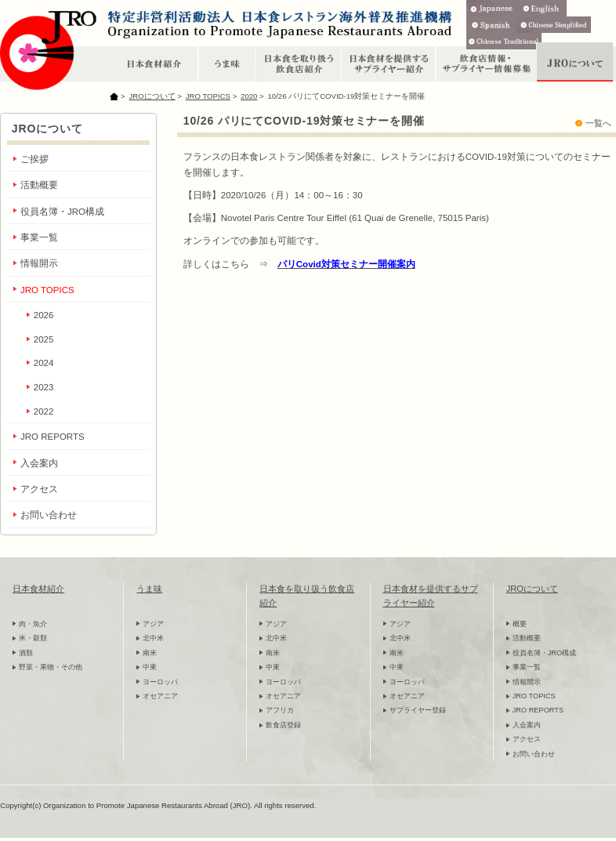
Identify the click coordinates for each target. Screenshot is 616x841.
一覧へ (598, 123)
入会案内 (39, 463)
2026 (44, 315)
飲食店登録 (283, 725)
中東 (150, 667)
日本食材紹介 (38, 589)
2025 (44, 339)
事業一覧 (39, 237)
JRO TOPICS (208, 96)
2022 (44, 411)
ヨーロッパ (160, 682)
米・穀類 (33, 638)
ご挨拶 (34, 159)
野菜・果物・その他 (51, 667)
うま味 (149, 589)
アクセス (39, 489)
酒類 (26, 653)
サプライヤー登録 (418, 710)
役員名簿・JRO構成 (62, 212)
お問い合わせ (49, 515)
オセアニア (160, 696)
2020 (249, 96)
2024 (44, 363)
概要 (520, 624)
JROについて (152, 96)
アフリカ (280, 710)
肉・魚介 (33, 624)
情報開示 (39, 263)
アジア (153, 624)
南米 (150, 653)
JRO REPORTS (53, 437)
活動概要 (39, 185)
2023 (44, 387)
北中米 (153, 638)
